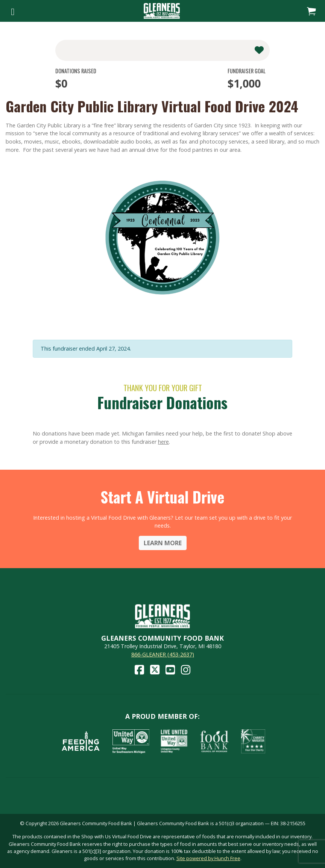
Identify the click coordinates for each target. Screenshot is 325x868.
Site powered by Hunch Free (208, 858)
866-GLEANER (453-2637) (163, 654)
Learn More (163, 543)
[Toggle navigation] (13, 11)
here (163, 442)
